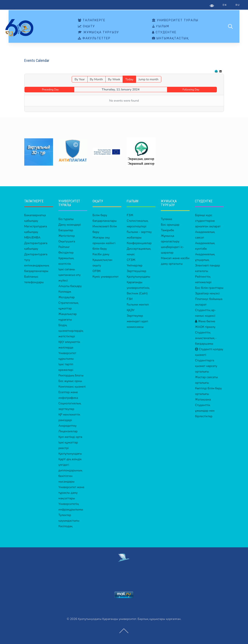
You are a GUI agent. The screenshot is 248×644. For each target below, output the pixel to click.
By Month (96, 79)
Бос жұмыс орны (70, 381)
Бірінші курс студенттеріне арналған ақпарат (208, 221)
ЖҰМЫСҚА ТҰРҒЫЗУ (98, 32)
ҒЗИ (130, 299)
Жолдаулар (67, 297)
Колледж (65, 292)
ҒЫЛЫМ (161, 26)
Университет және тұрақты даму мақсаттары (71, 493)
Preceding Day (50, 90)
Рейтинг (64, 247)
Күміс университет (106, 277)
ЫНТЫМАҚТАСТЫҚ (170, 38)
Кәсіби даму (101, 254)
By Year (80, 79)
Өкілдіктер (66, 253)
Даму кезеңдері (70, 225)
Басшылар (66, 230)
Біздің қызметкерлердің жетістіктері (71, 331)
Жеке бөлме (205, 321)
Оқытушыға (67, 241)
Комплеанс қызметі (72, 387)
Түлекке (166, 219)
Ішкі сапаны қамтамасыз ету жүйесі (70, 275)
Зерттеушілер (136, 271)
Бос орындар (170, 225)
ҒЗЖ (130, 215)
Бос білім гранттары (209, 288)
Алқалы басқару (70, 286)
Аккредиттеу (68, 426)
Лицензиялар (68, 431)
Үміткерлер (135, 265)
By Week (114, 79)
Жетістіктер (67, 236)
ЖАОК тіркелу (205, 327)
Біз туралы (66, 219)
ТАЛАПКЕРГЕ (92, 20)
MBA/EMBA (32, 237)
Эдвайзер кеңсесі (207, 293)
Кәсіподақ (65, 526)
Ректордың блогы (71, 375)
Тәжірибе (167, 230)
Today (129, 79)
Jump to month (148, 79)
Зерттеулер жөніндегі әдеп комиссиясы (137, 321)
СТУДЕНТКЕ (164, 32)
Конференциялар (139, 243)
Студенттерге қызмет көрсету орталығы (206, 366)
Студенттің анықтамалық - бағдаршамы (206, 338)
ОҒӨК (97, 271)
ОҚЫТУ (86, 26)
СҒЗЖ (131, 260)
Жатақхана (203, 399)
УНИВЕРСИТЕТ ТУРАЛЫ (175, 20)
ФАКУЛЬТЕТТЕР (94, 38)
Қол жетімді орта (70, 437)
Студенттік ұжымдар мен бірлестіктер (205, 411)
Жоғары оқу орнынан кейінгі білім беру (104, 243)
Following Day (191, 90)
